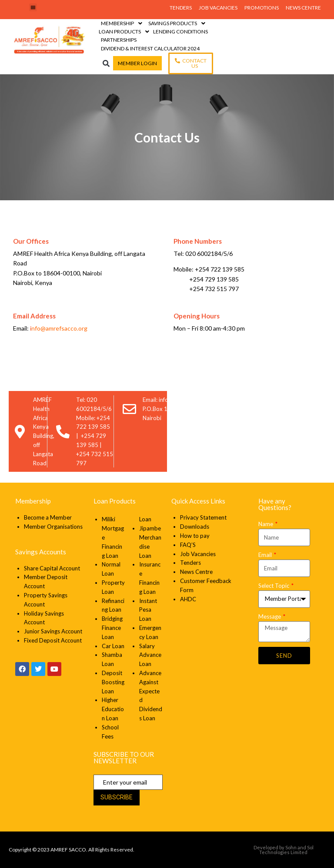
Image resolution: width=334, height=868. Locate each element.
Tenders (190, 563)
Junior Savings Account (53, 631)
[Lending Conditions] (180, 31)
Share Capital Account (52, 568)
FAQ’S (188, 545)
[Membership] (122, 23)
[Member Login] (137, 63)
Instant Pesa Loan (148, 610)
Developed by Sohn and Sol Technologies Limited (284, 850)
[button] (33, 7)
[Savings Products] (178, 23)
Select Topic (274, 586)
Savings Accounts (41, 552)
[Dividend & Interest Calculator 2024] (150, 48)
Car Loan (113, 646)
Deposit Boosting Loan (113, 682)
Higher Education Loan (113, 709)
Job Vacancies (198, 554)
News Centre (196, 572)
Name (266, 524)
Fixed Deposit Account (53, 640)
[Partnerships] (119, 40)
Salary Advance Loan (150, 655)
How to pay (195, 536)
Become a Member (48, 517)
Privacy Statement (204, 517)
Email (266, 555)
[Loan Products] (125, 31)
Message (270, 616)
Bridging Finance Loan (112, 628)
